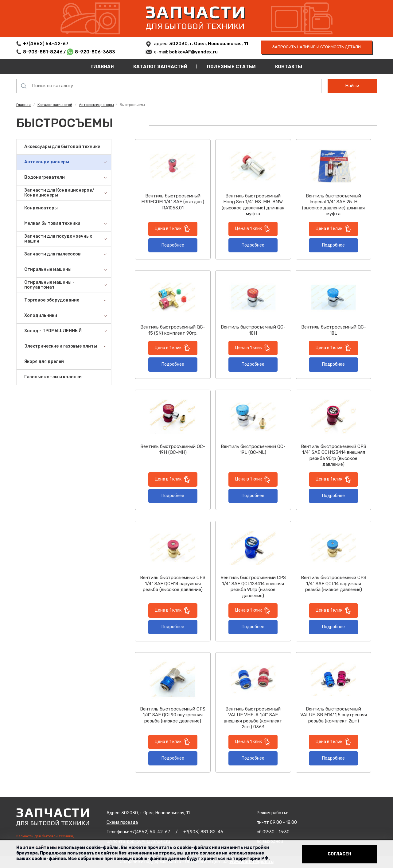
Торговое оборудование (52, 300)
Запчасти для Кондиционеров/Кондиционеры (59, 193)
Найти (352, 86)
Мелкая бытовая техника (52, 223)
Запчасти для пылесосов (53, 254)
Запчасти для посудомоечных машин (58, 239)
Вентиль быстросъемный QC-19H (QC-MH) (173, 450)
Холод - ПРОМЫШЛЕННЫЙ (53, 331)
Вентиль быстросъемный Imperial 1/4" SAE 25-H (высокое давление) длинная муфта (333, 205)
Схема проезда (122, 822)
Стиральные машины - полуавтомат (49, 285)
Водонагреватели (45, 177)
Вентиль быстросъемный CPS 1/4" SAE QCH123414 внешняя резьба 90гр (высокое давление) (334, 455)
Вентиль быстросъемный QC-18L (334, 330)
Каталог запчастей (160, 67)
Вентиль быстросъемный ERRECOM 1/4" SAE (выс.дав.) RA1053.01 (173, 202)
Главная (103, 67)
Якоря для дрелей (44, 362)
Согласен (339, 854)
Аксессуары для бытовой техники (62, 147)
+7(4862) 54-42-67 (46, 44)
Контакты (289, 67)
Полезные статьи (231, 67)
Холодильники (41, 315)
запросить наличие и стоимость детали (317, 47)
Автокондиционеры (96, 105)
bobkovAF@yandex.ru (193, 52)
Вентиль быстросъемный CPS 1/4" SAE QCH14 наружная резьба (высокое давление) (173, 584)
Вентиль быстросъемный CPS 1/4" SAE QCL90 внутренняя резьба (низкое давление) (173, 715)
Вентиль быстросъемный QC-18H (253, 330)
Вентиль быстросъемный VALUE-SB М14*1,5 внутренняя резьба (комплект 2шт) (334, 715)
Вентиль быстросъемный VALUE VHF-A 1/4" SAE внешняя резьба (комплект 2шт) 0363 (253, 718)
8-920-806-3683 (95, 52)
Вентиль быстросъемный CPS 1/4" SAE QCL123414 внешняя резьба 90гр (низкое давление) (253, 587)
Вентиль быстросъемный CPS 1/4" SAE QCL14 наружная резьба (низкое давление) (334, 584)
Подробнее (173, 245)
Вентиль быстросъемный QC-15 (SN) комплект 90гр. (173, 330)
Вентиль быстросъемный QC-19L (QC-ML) (253, 450)
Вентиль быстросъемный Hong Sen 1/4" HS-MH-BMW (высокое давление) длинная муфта (253, 205)
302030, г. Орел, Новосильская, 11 (208, 44)
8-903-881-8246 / (45, 52)
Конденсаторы (41, 208)
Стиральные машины (48, 269)
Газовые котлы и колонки (53, 377)
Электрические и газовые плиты (61, 346)
